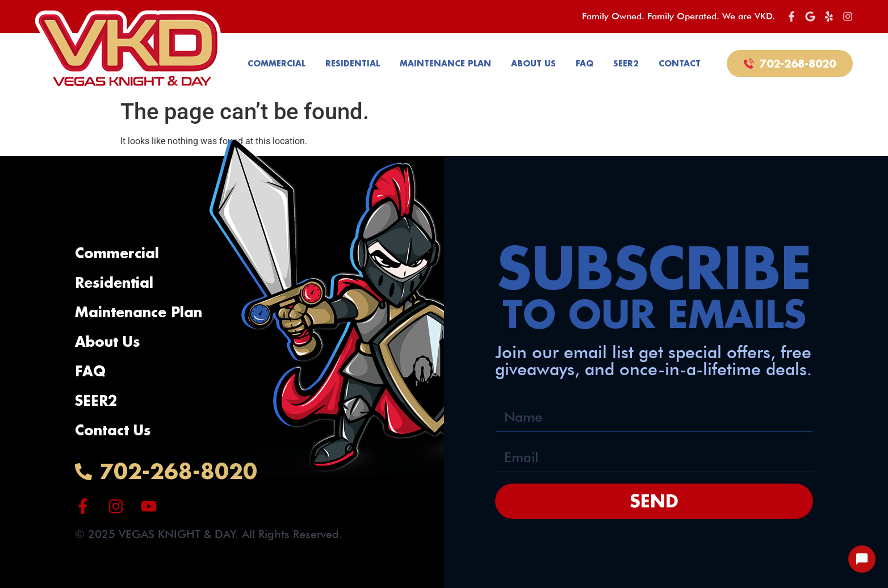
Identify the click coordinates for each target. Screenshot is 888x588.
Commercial (277, 63)
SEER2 (626, 63)
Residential (353, 63)
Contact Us (113, 430)
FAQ (585, 63)
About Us (533, 63)
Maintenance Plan (445, 63)
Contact (680, 63)
